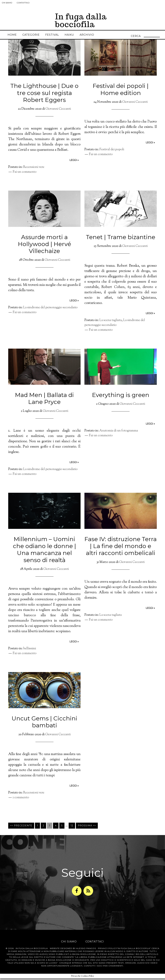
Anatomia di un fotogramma (119, 434)
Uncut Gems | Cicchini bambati (44, 725)
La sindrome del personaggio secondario (50, 311)
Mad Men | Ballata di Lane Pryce (44, 401)
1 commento (21, 801)
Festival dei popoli (112, 153)
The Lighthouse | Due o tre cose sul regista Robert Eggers (44, 96)
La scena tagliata (111, 323)
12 (72, 829)
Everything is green (121, 398)
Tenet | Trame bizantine (121, 240)
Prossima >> (87, 829)
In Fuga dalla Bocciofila (32, 950)
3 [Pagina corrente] (50, 829)
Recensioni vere (34, 170)
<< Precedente (21, 829)
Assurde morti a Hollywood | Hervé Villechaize (44, 247)
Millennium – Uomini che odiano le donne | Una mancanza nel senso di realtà (44, 553)
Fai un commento (25, 175)
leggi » (74, 163)
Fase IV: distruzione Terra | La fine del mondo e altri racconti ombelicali (121, 549)
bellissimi (30, 652)
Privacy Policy (107, 950)
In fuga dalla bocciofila (81, 21)
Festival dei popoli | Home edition (121, 92)
